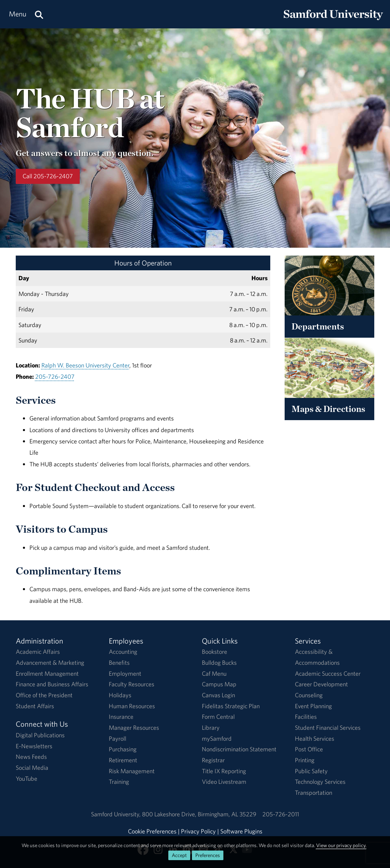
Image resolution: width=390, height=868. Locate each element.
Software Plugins (241, 831)
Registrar (213, 760)
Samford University (116, 814)
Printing (305, 760)
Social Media (32, 768)
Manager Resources (134, 728)
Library (211, 728)
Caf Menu (214, 673)
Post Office (309, 749)
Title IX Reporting (224, 771)
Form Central (218, 717)
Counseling (309, 695)
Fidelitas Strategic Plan (231, 706)
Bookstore (214, 652)
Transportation (314, 793)
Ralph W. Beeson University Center (85, 365)
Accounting (123, 652)
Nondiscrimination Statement (239, 749)
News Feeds (31, 757)
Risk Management (132, 771)
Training (119, 782)
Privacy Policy (198, 831)
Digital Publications (40, 735)
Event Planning (313, 706)
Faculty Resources (132, 684)
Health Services (315, 739)
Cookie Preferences (152, 831)
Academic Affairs (38, 652)
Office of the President (44, 695)
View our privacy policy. (341, 845)
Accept (179, 855)
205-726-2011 (281, 814)
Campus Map (219, 684)
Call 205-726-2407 (48, 176)
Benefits (119, 663)
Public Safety (311, 771)
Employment (125, 673)
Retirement (123, 760)
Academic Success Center (328, 673)
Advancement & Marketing (50, 663)
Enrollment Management (47, 673)
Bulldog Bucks (219, 663)
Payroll (118, 739)
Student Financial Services (328, 728)
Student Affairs (35, 706)
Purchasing (123, 749)
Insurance (121, 717)
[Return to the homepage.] (333, 21)
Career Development (321, 684)
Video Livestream (224, 782)
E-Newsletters (34, 746)
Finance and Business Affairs (52, 684)
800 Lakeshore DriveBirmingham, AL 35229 (199, 814)
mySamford (217, 739)
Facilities (306, 717)
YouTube (27, 779)
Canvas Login (218, 695)
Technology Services (320, 782)
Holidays (120, 695)
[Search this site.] (39, 14)
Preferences (208, 855)
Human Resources (132, 706)
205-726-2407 (55, 377)
